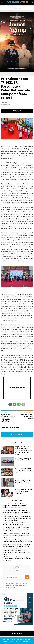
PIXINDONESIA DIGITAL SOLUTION (12, 642)
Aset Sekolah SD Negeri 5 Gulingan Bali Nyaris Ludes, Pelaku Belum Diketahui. (23, 481)
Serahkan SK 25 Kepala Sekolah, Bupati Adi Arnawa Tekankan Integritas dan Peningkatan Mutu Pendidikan (17, 529)
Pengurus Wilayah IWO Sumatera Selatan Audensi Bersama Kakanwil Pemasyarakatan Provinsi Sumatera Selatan (17, 512)
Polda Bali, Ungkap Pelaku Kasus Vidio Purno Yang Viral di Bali (24, 470)
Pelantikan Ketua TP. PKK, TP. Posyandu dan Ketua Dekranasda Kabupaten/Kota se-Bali (16, 88)
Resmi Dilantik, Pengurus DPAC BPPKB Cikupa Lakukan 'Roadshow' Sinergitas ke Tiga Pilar (17, 545)
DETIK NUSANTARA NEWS (20, 2)
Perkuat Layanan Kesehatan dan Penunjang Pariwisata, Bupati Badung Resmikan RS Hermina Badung (18, 535)
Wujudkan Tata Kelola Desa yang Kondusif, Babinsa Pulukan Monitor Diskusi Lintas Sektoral (17, 541)
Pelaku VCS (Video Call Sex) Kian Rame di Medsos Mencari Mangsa (24, 491)
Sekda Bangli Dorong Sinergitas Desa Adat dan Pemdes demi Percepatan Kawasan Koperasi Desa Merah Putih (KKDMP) (17, 518)
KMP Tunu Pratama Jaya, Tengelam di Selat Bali (23, 459)
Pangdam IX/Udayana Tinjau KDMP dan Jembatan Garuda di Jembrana (15, 524)
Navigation (17, 8)
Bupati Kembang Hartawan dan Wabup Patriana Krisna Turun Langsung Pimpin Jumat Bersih (8, 418)
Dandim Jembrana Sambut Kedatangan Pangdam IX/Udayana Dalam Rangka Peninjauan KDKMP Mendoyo (15, 506)
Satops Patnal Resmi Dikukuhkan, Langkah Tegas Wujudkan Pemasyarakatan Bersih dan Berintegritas (17, 559)
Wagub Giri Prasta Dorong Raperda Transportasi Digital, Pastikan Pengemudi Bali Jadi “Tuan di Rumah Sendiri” (24, 451)
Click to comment (17, 434)
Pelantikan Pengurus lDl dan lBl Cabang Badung (27, 416)
